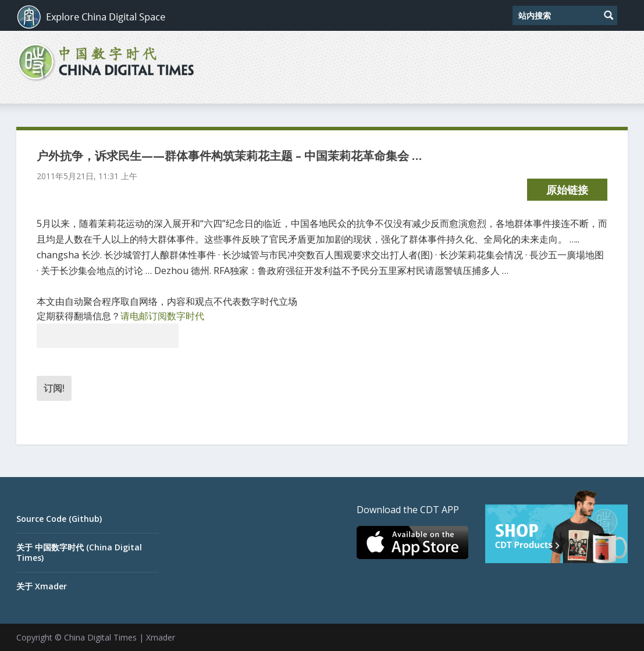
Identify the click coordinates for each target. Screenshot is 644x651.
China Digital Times (100, 637)
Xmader (161, 637)
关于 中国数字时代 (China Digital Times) (79, 552)
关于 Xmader (42, 586)
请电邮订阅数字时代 (162, 316)
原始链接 (567, 190)
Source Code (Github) (59, 519)
